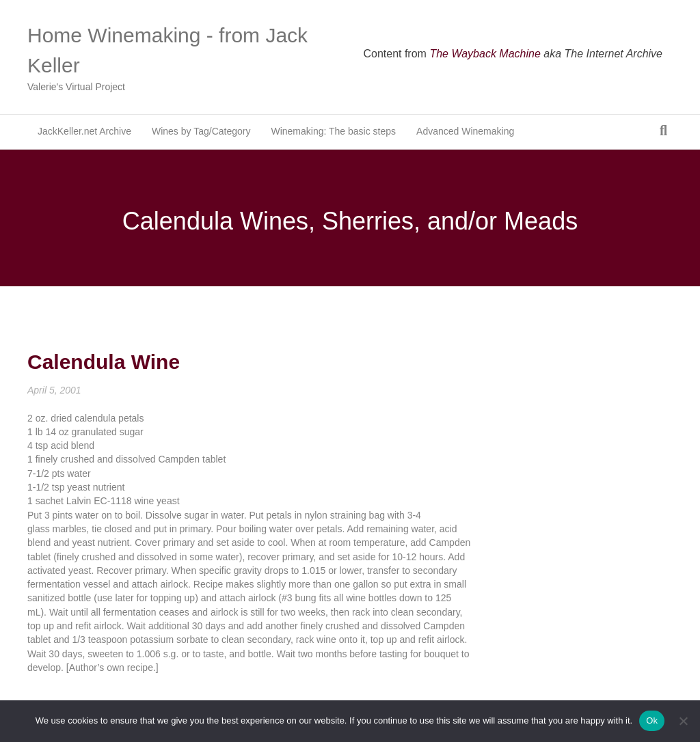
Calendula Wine (104, 362)
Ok (652, 720)
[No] (683, 721)
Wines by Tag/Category (201, 131)
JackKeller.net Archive (84, 131)
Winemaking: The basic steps (333, 131)
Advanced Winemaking (465, 131)
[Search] (663, 130)
